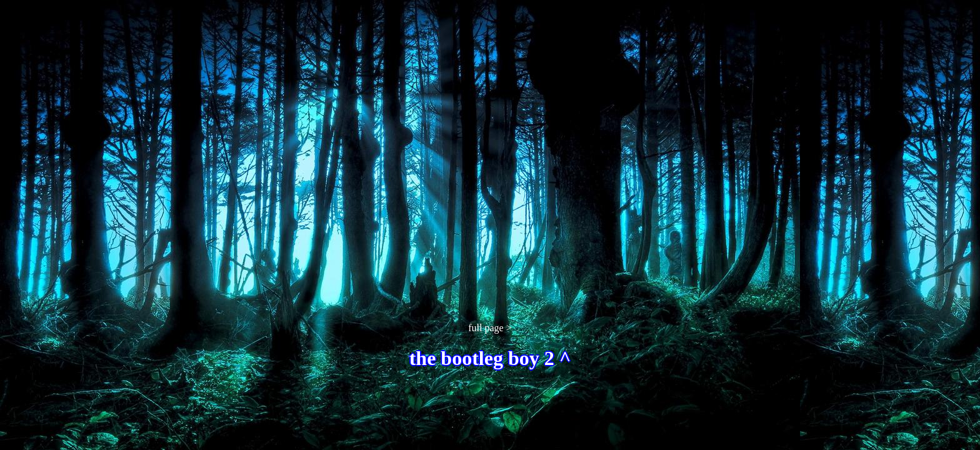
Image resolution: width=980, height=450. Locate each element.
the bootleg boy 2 (484, 358)
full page (486, 328)
